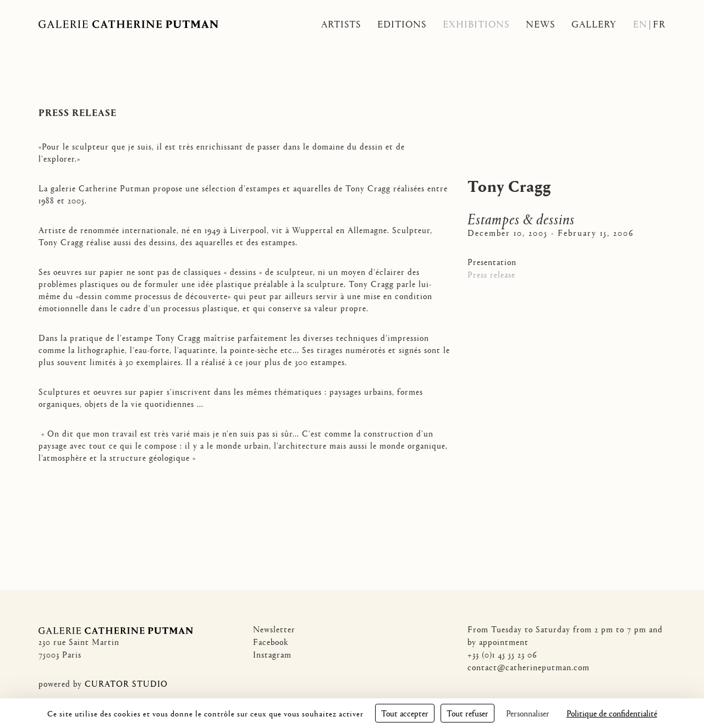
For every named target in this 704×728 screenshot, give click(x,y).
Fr (659, 24)
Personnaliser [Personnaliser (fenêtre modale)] (528, 713)
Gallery (594, 24)
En (640, 24)
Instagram (272, 654)
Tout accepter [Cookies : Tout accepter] (405, 713)
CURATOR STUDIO (126, 683)
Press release (491, 274)
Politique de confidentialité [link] (612, 713)
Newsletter (274, 629)
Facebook (271, 641)
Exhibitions (476, 24)
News (540, 24)
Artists (341, 24)
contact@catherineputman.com (529, 667)
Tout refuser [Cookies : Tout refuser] (468, 713)
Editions (402, 24)
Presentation (492, 261)
